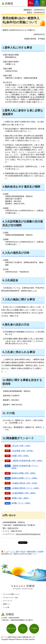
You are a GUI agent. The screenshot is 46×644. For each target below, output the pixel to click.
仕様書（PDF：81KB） (20, 456)
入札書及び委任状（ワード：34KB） (26, 488)
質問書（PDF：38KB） (20, 498)
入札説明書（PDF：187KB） (23, 451)
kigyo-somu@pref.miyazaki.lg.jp (28, 534)
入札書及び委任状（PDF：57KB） (25, 483)
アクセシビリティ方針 (11, 598)
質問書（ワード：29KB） (21, 503)
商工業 (23, 552)
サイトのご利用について (11, 594)
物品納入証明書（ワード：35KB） (25, 478)
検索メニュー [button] (42, 5)
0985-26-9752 (13, 528)
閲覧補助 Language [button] (37, 5)
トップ (6, 552)
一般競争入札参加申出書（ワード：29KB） (25, 467)
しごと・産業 (14, 552)
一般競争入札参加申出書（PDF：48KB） (27, 461)
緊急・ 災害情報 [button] (31, 3)
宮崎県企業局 (31, 552)
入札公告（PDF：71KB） (21, 446)
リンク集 (6, 607)
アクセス (23, 628)
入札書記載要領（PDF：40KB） (24, 493)
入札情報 (40, 552)
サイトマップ (8, 601)
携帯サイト (7, 604)
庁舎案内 (34, 628)
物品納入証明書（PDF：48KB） (24, 473)
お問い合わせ (11, 628)
